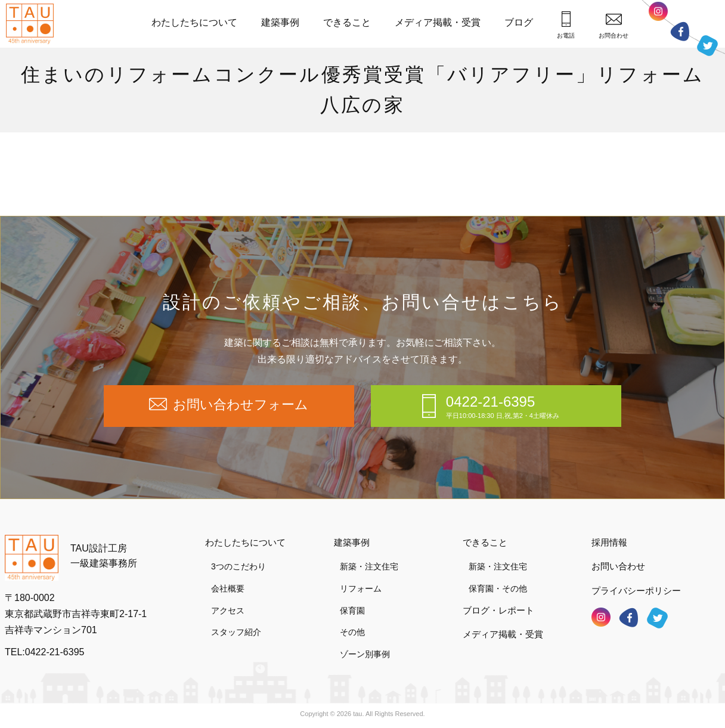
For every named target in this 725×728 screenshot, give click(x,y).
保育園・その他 (498, 588)
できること (347, 22)
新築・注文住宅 (369, 566)
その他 (352, 632)
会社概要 (228, 588)
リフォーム (361, 588)
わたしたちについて (194, 22)
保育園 (352, 611)
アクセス (228, 611)
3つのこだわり (238, 566)
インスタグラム (658, 14)
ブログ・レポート (498, 610)
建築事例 (280, 22)
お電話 (566, 25)
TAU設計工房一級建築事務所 (104, 556)
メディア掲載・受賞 (438, 22)
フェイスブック (680, 31)
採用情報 (609, 542)
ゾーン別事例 (365, 654)
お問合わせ (614, 26)
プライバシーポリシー (636, 591)
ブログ (519, 22)
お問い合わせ (618, 566)
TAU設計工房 (33, 24)
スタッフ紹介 (236, 632)
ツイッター (707, 43)
